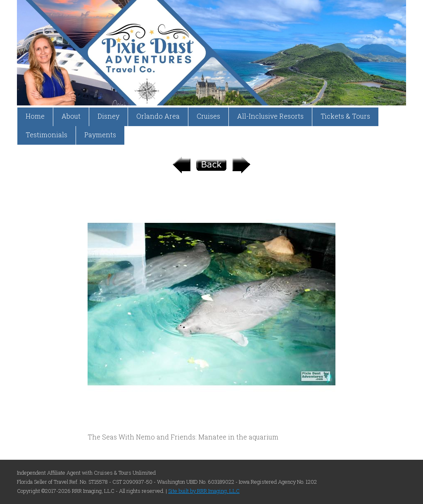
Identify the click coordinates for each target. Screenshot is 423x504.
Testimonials (46, 135)
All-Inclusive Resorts (270, 116)
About (71, 116)
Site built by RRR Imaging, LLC (204, 491)
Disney (108, 116)
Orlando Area (158, 116)
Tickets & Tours (345, 116)
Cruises (208, 116)
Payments (100, 135)
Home (35, 116)
